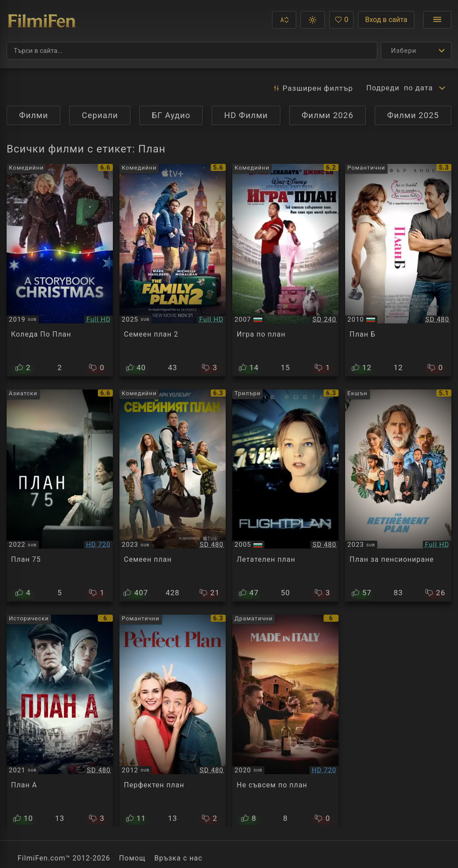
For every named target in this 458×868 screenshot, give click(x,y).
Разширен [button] (311, 88)
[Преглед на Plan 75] (60, 496)
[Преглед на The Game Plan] (285, 270)
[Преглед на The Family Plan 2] (173, 270)
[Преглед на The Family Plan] (173, 496)
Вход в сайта (386, 20)
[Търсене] (192, 51)
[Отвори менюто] (437, 20)
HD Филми (246, 115)
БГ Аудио (171, 115)
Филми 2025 (413, 115)
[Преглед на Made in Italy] (285, 721)
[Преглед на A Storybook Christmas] (60, 270)
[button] (284, 20)
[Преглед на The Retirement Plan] (398, 496)
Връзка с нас (178, 858)
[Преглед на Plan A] (60, 721)
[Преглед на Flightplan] (285, 496)
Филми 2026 (328, 115)
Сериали (100, 115)
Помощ (132, 858)
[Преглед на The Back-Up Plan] (398, 270)
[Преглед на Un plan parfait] (173, 721)
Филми (34, 115)
